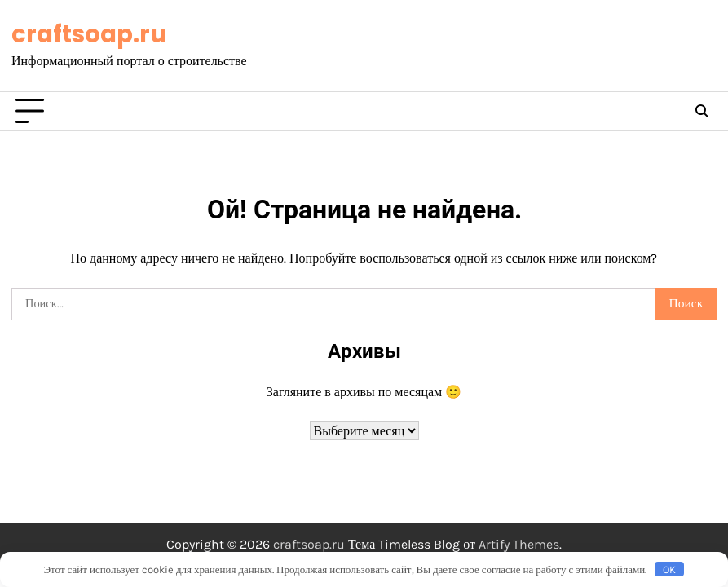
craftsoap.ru (89, 34)
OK (669, 569)
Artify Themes (519, 544)
